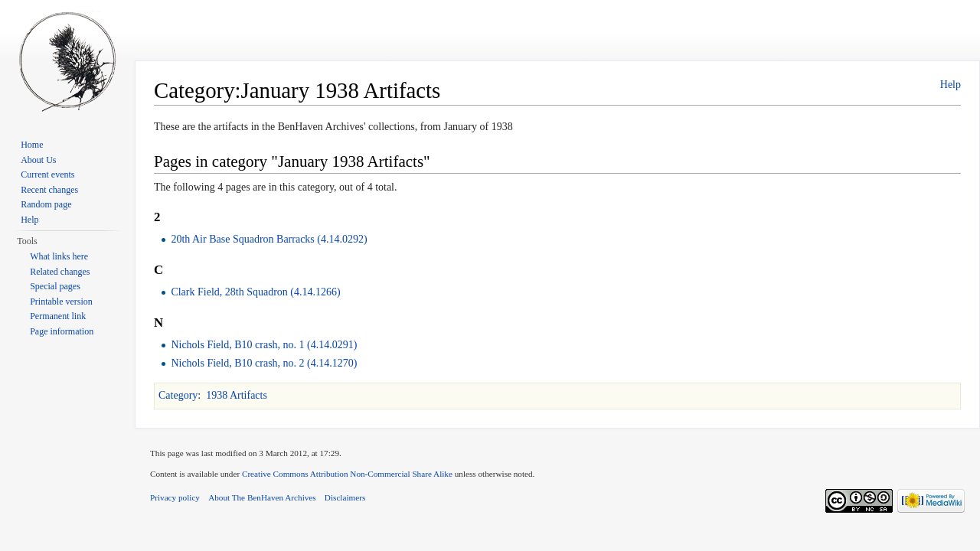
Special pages (55, 286)
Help (951, 85)
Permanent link (58, 316)
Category (178, 395)
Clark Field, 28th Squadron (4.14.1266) (255, 292)
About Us (38, 160)
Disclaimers (345, 497)
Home (32, 145)
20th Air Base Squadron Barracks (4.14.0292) (269, 239)
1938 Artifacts (237, 395)
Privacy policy (175, 497)
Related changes (60, 272)
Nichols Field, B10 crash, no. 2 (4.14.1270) (264, 363)
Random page (46, 204)
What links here (59, 256)
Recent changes (49, 190)
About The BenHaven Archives (262, 497)
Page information (62, 331)
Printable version (61, 302)
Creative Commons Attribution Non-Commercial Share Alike (347, 474)
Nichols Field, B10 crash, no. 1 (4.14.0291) (264, 345)
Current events (47, 174)
